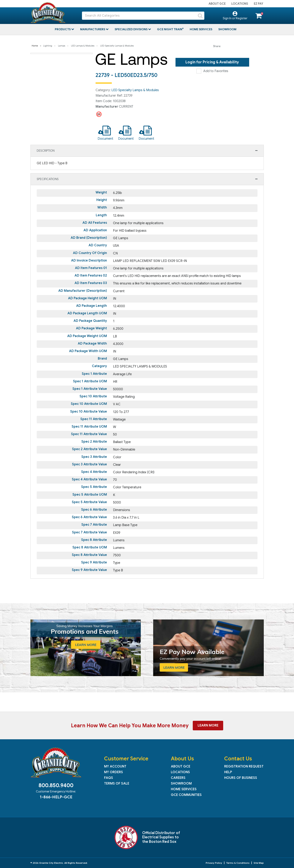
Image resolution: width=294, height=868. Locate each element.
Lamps (62, 46)
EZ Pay (258, 4)
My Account (115, 766)
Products (63, 29)
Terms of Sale (117, 784)
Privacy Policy (214, 863)
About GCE (217, 4)
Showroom (227, 29)
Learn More (208, 725)
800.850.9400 (56, 785)
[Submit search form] (200, 16)
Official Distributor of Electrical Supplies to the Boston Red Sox (161, 837)
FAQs (109, 778)
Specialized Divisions (131, 29)
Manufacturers (93, 29)
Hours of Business (241, 778)
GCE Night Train (170, 29)
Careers (178, 778)
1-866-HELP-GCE (56, 797)
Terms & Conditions (238, 863)
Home (35, 46)
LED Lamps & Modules (83, 46)
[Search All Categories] (143, 16)
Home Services (201, 29)
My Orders (114, 772)
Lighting (48, 46)
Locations (240, 4)
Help (228, 772)
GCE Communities (186, 795)
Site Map (259, 863)
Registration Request (244, 766)
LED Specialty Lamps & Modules (117, 46)
